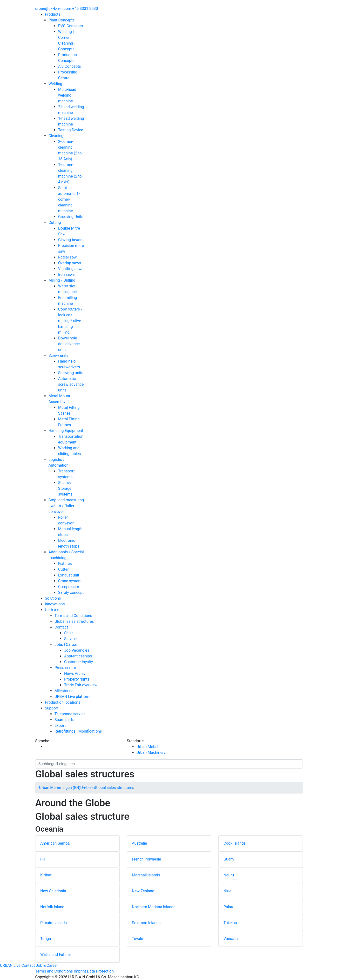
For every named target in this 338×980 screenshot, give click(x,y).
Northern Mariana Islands (154, 907)
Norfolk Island (52, 907)
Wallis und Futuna (55, 955)
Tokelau (230, 923)
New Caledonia (53, 891)
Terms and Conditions (54, 971)
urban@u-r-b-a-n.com (53, 9)
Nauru (229, 875)
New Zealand (143, 891)
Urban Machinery (151, 752)
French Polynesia (146, 859)
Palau (228, 907)
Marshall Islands (146, 875)
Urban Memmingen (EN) (60, 788)
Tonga (46, 939)
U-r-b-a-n (88, 788)
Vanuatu (231, 939)
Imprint (80, 971)
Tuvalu (138, 939)
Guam (229, 859)
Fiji (43, 859)
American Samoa (55, 843)
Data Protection (100, 971)
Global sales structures (114, 788)
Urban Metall (147, 747)
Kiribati (46, 875)
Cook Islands (235, 843)
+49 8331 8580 (85, 9)
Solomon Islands (146, 923)
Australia (139, 843)
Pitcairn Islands (54, 923)
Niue (227, 891)
